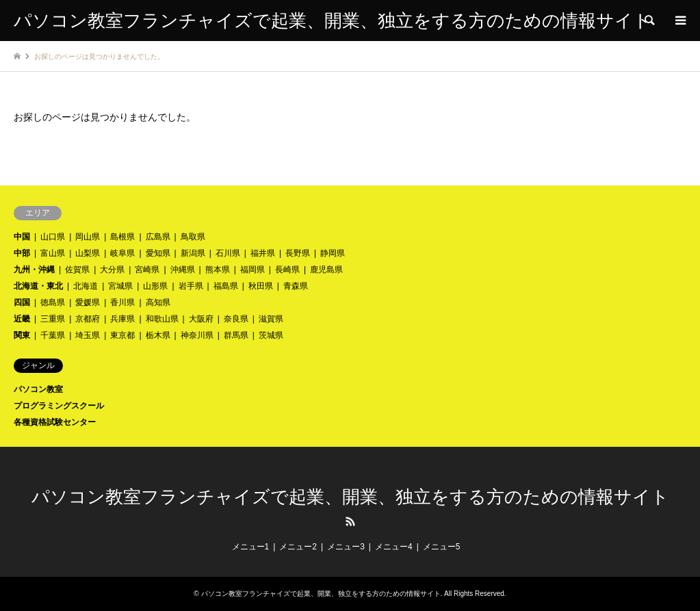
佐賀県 (77, 270)
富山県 (53, 253)
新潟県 (193, 253)
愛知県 (158, 253)
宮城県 (120, 286)
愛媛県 (88, 302)
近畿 (22, 319)
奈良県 (236, 319)
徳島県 (53, 302)
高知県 (158, 302)
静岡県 (333, 253)
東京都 (122, 335)
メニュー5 (442, 547)
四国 (22, 302)
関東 (22, 335)
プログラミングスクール (59, 406)
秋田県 (261, 286)
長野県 (298, 253)
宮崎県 (147, 270)
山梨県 (88, 253)
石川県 (228, 253)
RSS (350, 521)
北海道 (86, 286)
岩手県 (191, 286)
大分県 (112, 270)
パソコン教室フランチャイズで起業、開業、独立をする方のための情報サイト (350, 497)
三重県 (53, 319)
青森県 (296, 286)
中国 (22, 237)
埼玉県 (88, 335)
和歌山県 (162, 319)
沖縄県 (183, 270)
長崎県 (287, 270)
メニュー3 (346, 547)
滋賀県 (271, 319)
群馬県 (236, 335)
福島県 (226, 286)
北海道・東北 (38, 286)
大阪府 (201, 319)
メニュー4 (394, 547)
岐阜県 (122, 253)
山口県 (53, 237)
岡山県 (88, 237)
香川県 (122, 302)
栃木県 (158, 335)
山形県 (155, 286)
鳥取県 (193, 237)
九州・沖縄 (34, 270)
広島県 (158, 237)
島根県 (122, 237)
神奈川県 (197, 335)
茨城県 (271, 335)
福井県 (263, 253)
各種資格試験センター (55, 422)
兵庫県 (122, 319)
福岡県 (252, 270)
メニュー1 (251, 547)
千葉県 (53, 335)
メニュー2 (298, 547)
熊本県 (218, 270)
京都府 (88, 319)
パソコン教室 (38, 389)
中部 (22, 253)
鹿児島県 (326, 270)
